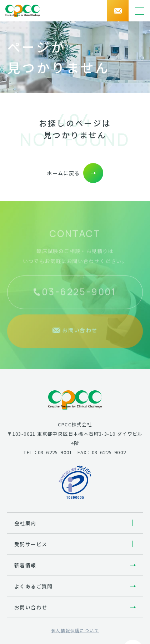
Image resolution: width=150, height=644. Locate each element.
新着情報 (25, 565)
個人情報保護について (75, 630)
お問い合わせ (31, 607)
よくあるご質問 (34, 586)
